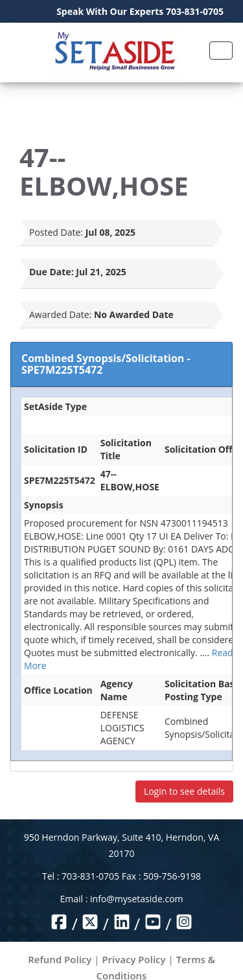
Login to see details (184, 791)
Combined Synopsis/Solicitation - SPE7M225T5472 (106, 364)
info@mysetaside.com (136, 899)
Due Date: (52, 272)
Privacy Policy (133, 959)
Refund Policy (60, 959)
